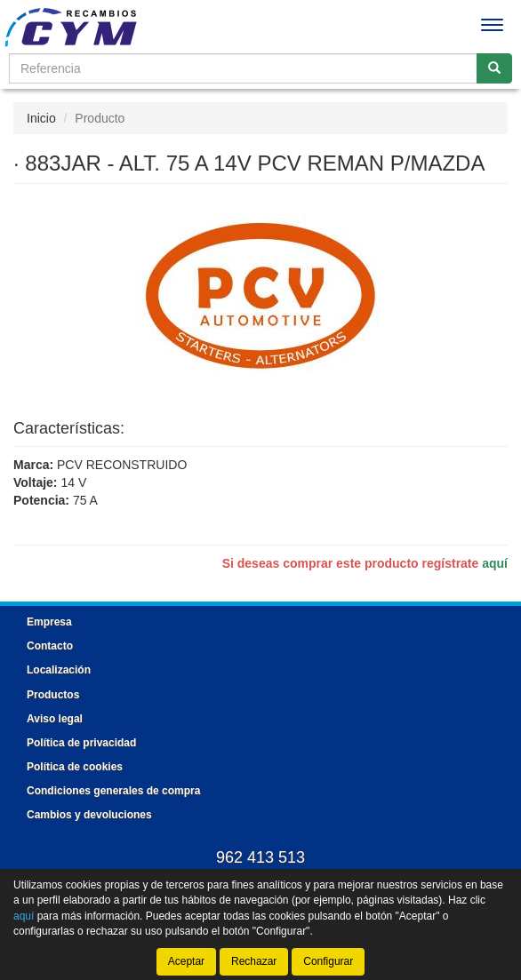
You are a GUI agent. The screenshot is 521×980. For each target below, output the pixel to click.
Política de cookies (75, 767)
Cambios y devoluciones (89, 815)
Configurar (328, 961)
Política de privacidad (81, 743)
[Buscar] (494, 68)
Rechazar (254, 961)
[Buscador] (243, 68)
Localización (59, 670)
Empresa (49, 622)
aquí (495, 563)
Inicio (41, 118)
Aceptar (186, 961)
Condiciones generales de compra (113, 791)
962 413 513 (260, 857)
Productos (53, 695)
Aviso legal (55, 719)
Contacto (50, 646)
